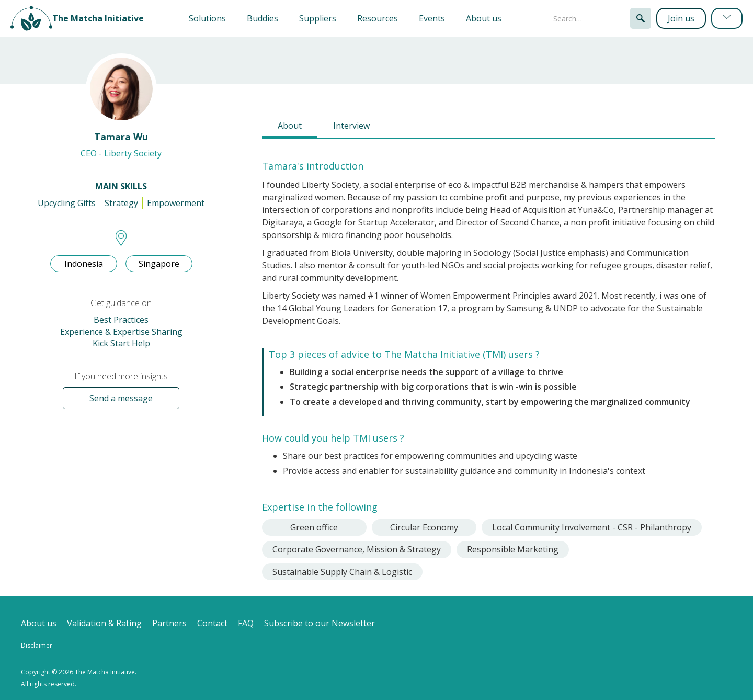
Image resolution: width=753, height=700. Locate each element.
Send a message (121, 398)
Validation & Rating (104, 623)
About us (484, 18)
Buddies (263, 18)
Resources (378, 18)
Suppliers (318, 18)
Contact (212, 623)
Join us (681, 18)
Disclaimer (37, 645)
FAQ (246, 623)
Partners (169, 623)
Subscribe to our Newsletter (320, 623)
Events (432, 18)
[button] (207, 18)
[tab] (290, 127)
